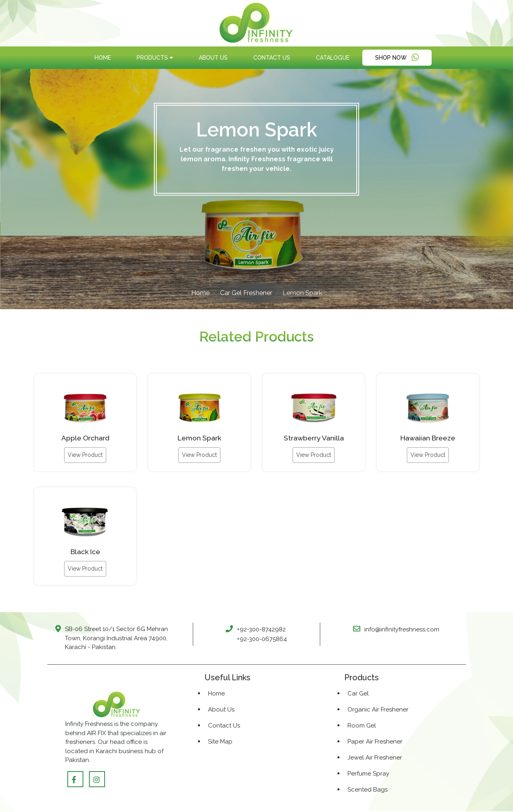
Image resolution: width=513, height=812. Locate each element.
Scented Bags (368, 790)
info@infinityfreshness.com (402, 629)
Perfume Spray (368, 774)
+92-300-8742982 (261, 629)
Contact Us (272, 58)
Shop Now (397, 58)
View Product (85, 455)
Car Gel (358, 693)
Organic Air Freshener (378, 709)
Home (103, 58)
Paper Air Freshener (375, 742)
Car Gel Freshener (246, 293)
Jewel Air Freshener (375, 758)
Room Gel (362, 726)
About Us (213, 58)
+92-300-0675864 (262, 639)
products (155, 58)
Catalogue (333, 58)
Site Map (220, 742)
